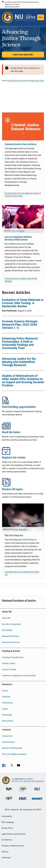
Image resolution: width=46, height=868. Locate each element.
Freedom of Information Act (13, 846)
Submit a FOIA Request (12, 748)
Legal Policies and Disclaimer (14, 834)
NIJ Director (7, 630)
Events (5, 690)
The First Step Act (14, 535)
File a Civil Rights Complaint (14, 754)
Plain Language (8, 822)
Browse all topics (23, 482)
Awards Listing (9, 663)
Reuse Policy (8, 721)
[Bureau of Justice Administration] (9, 791)
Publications (7, 703)
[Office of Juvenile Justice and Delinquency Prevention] (9, 801)
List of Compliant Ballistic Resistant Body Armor (18, 238)
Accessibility (7, 816)
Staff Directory (8, 742)
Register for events (23, 451)
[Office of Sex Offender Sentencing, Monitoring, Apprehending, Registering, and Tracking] (37, 800)
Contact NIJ (7, 736)
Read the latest (23, 425)
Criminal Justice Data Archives (21, 144)
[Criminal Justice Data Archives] (23, 126)
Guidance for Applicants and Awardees (19, 675)
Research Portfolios (11, 636)
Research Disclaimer (11, 642)
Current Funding (9, 669)
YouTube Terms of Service (17, 80)
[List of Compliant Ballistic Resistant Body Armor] (23, 219)
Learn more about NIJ (23, 55)
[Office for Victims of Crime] (23, 800)
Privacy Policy (7, 828)
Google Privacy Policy (36, 80)
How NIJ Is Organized (11, 624)
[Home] (25, 17)
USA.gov (5, 852)
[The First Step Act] (23, 517)
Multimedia (7, 715)
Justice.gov (6, 858)
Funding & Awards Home (13, 657)
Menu (41, 17)
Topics (5, 709)
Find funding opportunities (23, 400)
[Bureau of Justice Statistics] (23, 792)
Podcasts (6, 697)
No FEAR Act (7, 840)
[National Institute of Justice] (37, 791)
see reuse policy (18, 231)
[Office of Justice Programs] (8, 17)
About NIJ (6, 618)
